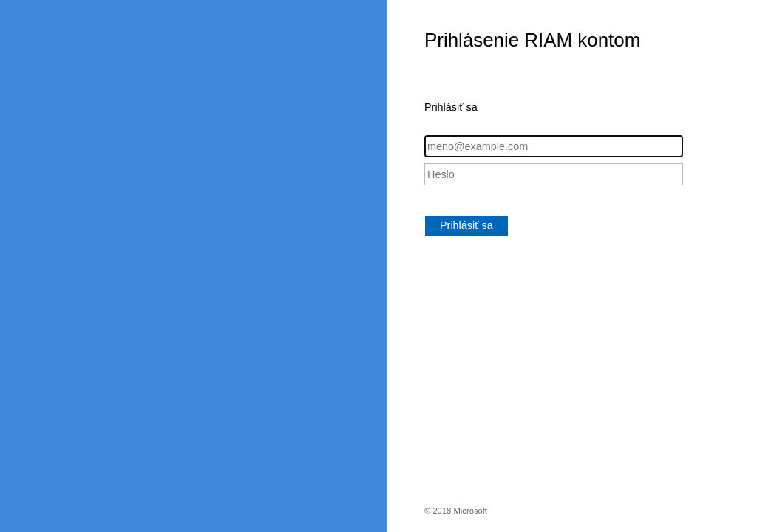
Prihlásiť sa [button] (466, 225)
